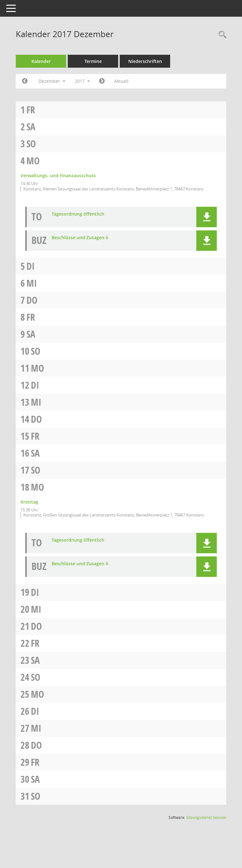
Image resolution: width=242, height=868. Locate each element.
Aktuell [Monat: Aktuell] (136, 81)
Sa (46, 127)
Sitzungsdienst (206, 828)
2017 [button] (97, 81)
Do (47, 305)
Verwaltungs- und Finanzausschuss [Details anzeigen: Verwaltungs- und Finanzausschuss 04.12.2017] (73, 175)
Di (45, 271)
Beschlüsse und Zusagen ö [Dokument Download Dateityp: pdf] (95, 243)
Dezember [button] (67, 81)
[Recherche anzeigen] (221, 35)
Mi (46, 288)
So (46, 144)
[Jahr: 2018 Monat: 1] (116, 81)
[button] (207, 222)
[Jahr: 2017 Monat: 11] (40, 81)
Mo (48, 161)
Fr (46, 110)
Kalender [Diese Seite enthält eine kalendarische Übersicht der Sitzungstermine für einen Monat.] (56, 61)
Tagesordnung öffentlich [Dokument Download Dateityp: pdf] (93, 220)
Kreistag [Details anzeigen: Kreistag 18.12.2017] (44, 507)
